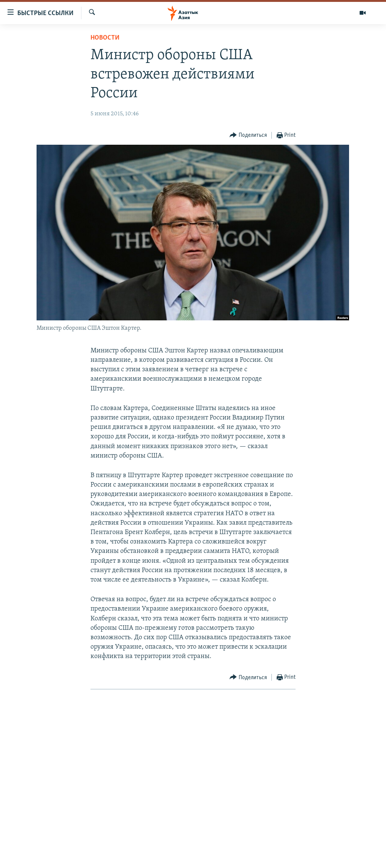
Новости (105, 38)
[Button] (248, 135)
